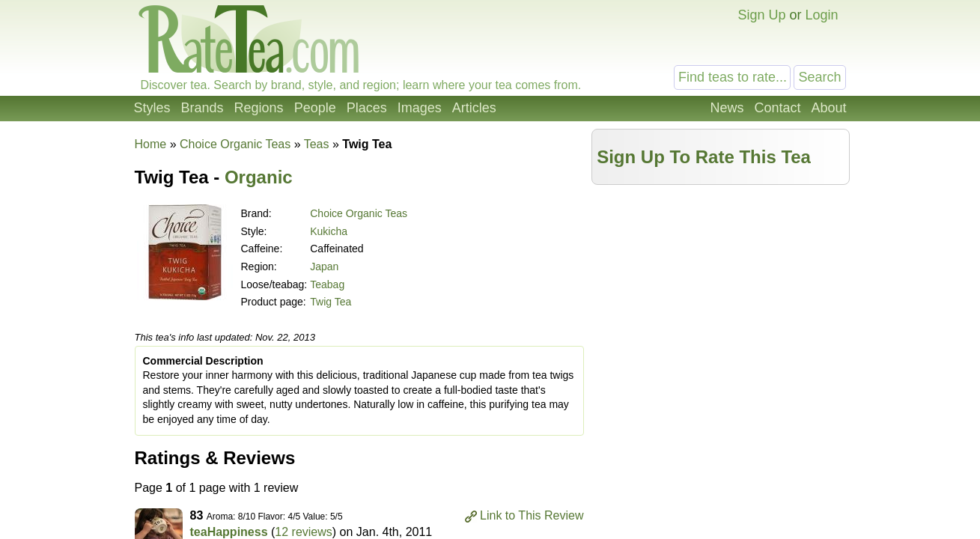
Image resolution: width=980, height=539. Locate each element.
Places (367, 108)
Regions (259, 108)
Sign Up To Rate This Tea (704, 157)
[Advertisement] (720, 297)
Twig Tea (331, 302)
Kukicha (329, 231)
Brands (203, 108)
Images (420, 108)
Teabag (327, 284)
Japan (324, 267)
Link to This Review (532, 515)
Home (151, 144)
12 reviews (303, 532)
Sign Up (761, 15)
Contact (777, 108)
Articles (474, 108)
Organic (259, 177)
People (315, 108)
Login (821, 15)
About (828, 108)
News (727, 108)
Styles (152, 108)
